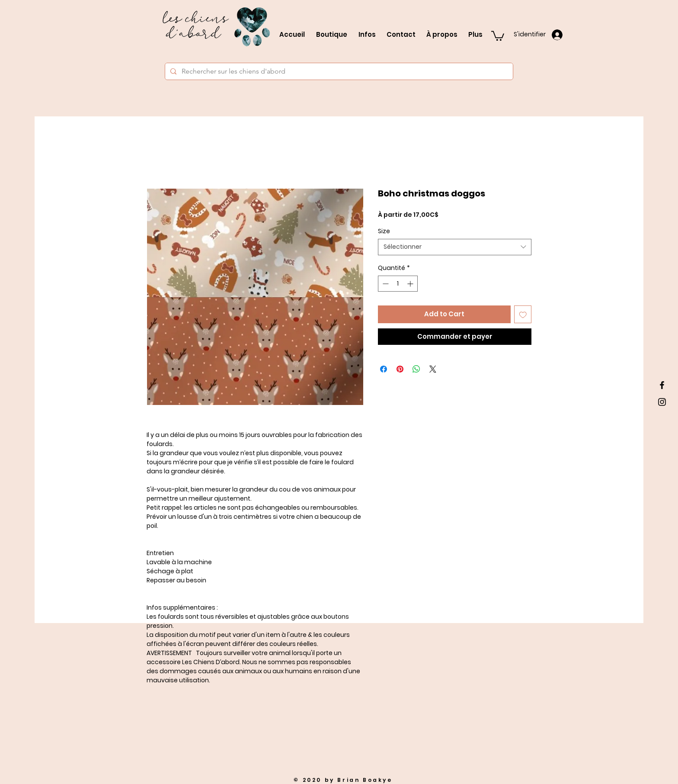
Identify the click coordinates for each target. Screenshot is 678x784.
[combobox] (455, 247)
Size (384, 231)
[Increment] (411, 284)
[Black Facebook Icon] (662, 385)
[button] (498, 35)
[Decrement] (385, 284)
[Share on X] (433, 369)
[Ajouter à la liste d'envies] (523, 314)
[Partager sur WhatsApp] (416, 369)
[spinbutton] (398, 284)
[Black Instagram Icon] (662, 402)
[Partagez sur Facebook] (384, 369)
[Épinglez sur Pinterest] (400, 369)
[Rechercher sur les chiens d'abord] (338, 71)
